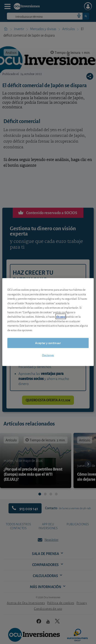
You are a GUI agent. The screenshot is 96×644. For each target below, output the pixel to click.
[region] (48, 322)
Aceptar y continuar (48, 343)
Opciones (48, 355)
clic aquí (61, 316)
